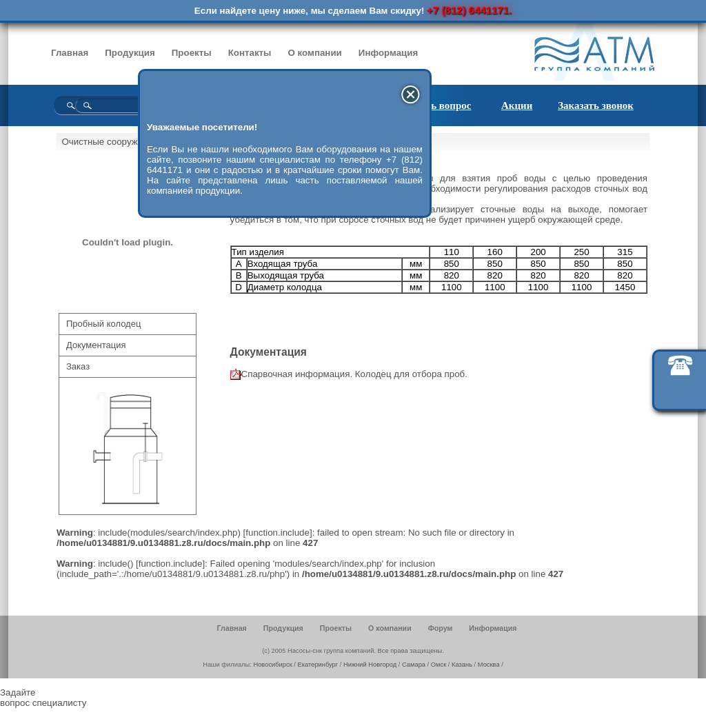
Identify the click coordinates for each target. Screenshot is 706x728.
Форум (441, 628)
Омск (438, 665)
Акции (517, 105)
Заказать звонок (596, 105)
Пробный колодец (103, 324)
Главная (70, 53)
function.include (278, 533)
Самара (414, 665)
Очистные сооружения (110, 142)
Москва (489, 665)
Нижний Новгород (370, 665)
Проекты (192, 53)
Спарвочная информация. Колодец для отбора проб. (354, 374)
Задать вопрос (438, 105)
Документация (96, 345)
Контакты (250, 53)
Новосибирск (272, 665)
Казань (462, 665)
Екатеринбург (318, 665)
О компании (315, 53)
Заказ (78, 366)
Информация (388, 53)
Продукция (130, 53)
